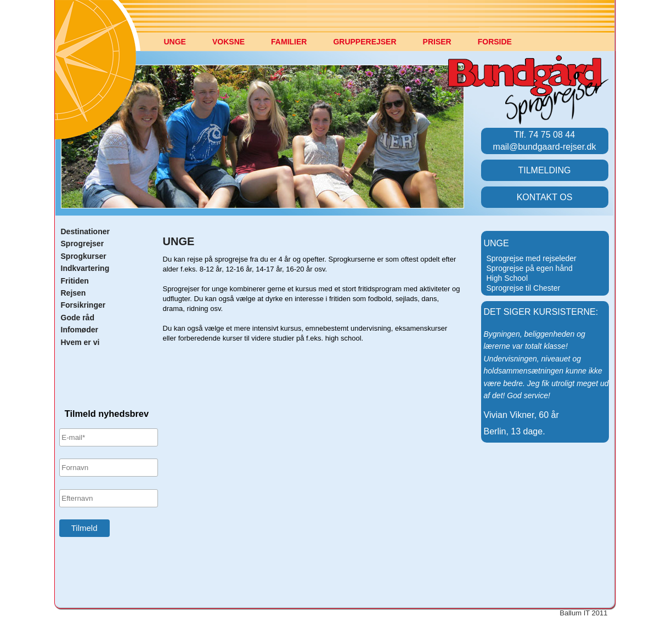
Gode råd (78, 318)
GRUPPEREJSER (365, 42)
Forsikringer (83, 305)
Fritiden (75, 281)
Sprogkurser (84, 256)
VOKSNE (228, 42)
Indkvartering (85, 268)
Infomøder (80, 330)
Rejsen (74, 293)
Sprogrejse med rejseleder (532, 258)
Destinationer (85, 231)
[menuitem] (184, 47)
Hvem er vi (80, 342)
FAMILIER (289, 42)
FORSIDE (495, 42)
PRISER (437, 42)
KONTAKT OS (545, 197)
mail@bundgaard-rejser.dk (545, 147)
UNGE (175, 42)
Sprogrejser (83, 244)
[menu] (534, 278)
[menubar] (351, 48)
